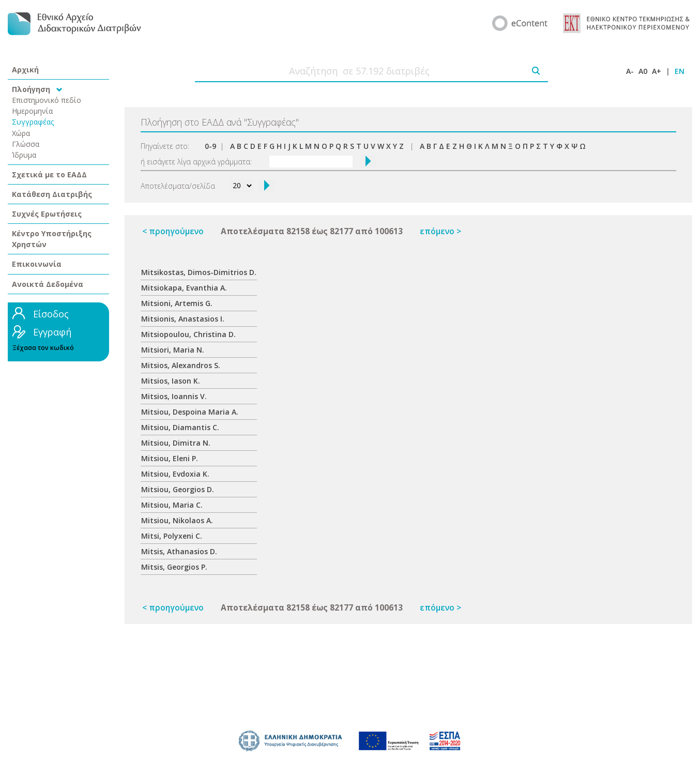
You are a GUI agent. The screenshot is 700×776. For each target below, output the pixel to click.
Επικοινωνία (37, 264)
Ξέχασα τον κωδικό (43, 348)
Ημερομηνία (32, 111)
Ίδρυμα (24, 155)
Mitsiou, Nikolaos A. (177, 520)
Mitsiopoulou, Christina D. (188, 334)
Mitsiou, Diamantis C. (180, 427)
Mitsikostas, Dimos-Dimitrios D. (199, 272)
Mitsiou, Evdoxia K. (175, 474)
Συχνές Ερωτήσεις (47, 214)
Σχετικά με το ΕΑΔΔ (49, 174)
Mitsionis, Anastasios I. (183, 319)
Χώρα (21, 133)
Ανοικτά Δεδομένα (48, 284)
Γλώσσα (26, 144)
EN (680, 71)
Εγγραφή (52, 332)
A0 (643, 71)
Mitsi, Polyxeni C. (172, 536)
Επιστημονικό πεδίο (47, 100)
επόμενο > (440, 231)
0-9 (210, 146)
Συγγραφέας (33, 122)
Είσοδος (51, 314)
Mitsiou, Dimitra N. (176, 443)
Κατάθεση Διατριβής (52, 194)
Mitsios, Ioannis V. (174, 396)
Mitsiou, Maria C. (172, 505)
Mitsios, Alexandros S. (181, 365)
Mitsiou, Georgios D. (178, 489)
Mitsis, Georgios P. (174, 567)
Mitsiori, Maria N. (173, 350)
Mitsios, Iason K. (171, 381)
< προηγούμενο (173, 231)
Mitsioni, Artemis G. (177, 303)
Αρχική (25, 70)
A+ (657, 71)
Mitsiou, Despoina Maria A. (190, 412)
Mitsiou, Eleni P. (170, 458)
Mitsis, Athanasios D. (179, 551)
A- (630, 71)
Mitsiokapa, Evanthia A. (184, 288)
